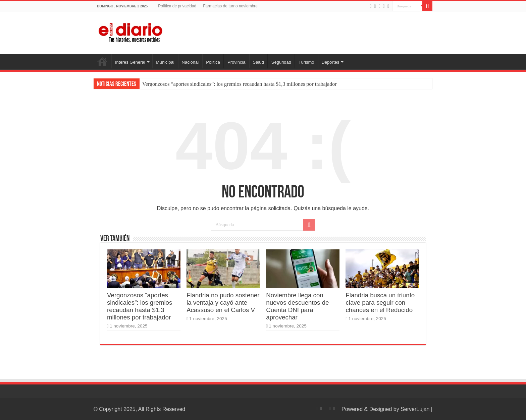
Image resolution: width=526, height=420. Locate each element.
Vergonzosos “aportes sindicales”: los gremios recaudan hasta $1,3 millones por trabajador (240, 84)
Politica (213, 62)
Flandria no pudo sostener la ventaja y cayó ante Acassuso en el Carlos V (223, 303)
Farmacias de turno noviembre (230, 6)
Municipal (165, 62)
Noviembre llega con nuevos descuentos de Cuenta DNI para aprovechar (297, 306)
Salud (258, 62)
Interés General (130, 62)
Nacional (190, 62)
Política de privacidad (177, 6)
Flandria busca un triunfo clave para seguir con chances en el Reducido (380, 303)
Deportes (331, 62)
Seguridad (281, 62)
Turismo (306, 62)
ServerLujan (415, 409)
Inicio (102, 61)
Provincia (236, 62)
